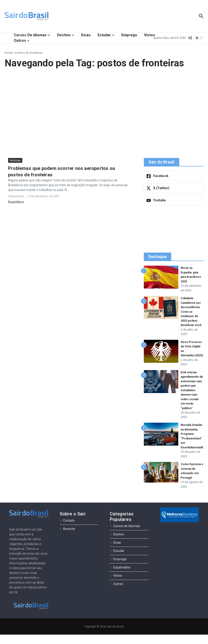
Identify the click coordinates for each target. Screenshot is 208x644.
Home (9, 53)
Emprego (129, 35)
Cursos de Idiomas (32, 35)
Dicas (86, 35)
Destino (66, 35)
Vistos (150, 35)
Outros (22, 41)
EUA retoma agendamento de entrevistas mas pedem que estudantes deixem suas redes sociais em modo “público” (192, 395)
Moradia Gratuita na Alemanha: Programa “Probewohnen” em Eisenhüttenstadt (193, 443)
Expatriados (120, 577)
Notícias (15, 160)
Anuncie (67, 538)
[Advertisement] (104, 113)
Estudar (106, 35)
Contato (67, 530)
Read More (16, 202)
